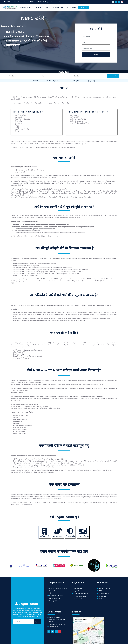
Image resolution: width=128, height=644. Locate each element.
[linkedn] (56, 631)
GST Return (101, 596)
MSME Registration (54, 598)
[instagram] (122, 2)
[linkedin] (119, 2)
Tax (47, 7)
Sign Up (37, 622)
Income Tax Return (103, 588)
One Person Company (55, 596)
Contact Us (84, 7)
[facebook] (116, 2)
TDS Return (101, 591)
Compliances (72, 7)
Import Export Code (79, 591)
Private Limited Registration (57, 588)
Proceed (96, 54)
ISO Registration (53, 601)
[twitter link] (113, 2)
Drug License (77, 588)
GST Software (102, 599)
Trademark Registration (80, 594)
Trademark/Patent (58, 7)
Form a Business (26, 7)
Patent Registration (79, 596)
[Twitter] (49, 631)
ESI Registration (78, 599)
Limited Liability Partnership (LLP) (57, 592)
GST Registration (103, 594)
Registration (39, 7)
